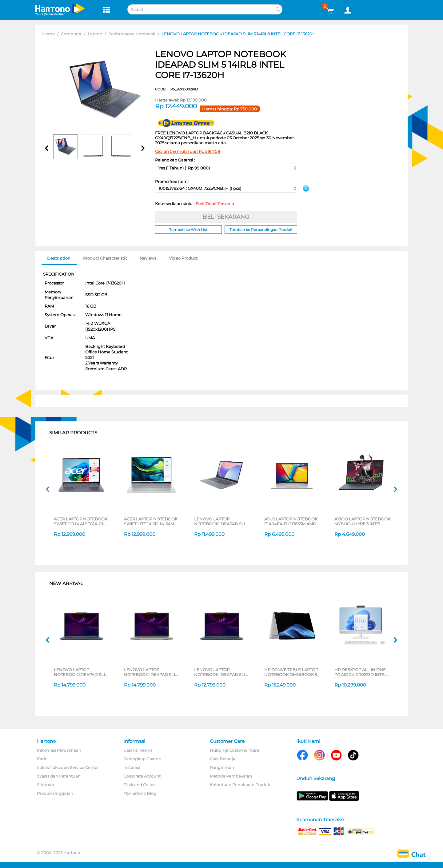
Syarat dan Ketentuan (59, 776)
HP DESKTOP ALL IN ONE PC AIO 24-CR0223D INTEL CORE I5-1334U (361, 672)
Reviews (148, 258)
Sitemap (46, 785)
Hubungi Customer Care (234, 750)
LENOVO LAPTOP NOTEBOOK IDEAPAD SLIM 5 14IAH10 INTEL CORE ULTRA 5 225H (221, 672)
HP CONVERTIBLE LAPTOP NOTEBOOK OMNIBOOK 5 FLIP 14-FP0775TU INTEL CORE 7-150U (291, 672)
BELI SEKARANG (226, 217)
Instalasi (132, 767)
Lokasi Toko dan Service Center (68, 767)
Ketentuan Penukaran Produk (240, 785)
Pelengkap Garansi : (175, 160)
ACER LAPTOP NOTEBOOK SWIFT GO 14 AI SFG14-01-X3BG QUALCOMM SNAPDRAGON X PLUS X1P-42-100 (81, 521)
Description (59, 258)
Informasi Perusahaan (59, 750)
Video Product (183, 258)
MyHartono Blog (140, 793)
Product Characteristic (105, 258)
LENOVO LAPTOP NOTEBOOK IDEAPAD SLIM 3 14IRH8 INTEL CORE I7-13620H (221, 521)
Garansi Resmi (138, 750)
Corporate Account (142, 776)
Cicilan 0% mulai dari (188, 151)
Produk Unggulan (55, 793)
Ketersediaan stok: (195, 204)
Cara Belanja (223, 759)
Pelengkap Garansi (142, 759)
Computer (71, 34)
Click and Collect (140, 785)
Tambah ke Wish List (188, 230)
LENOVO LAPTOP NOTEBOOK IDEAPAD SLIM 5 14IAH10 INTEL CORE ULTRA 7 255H (81, 672)
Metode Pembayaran (231, 776)
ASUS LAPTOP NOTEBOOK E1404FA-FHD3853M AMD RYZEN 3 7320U (291, 521)
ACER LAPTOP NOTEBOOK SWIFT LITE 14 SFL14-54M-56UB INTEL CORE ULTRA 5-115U (151, 521)
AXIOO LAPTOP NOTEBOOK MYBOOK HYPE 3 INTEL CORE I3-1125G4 (362, 521)
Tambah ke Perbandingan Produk (261, 230)
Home (48, 34)
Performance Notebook (132, 34)
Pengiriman (222, 767)
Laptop (95, 34)
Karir (42, 759)
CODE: (176, 89)
